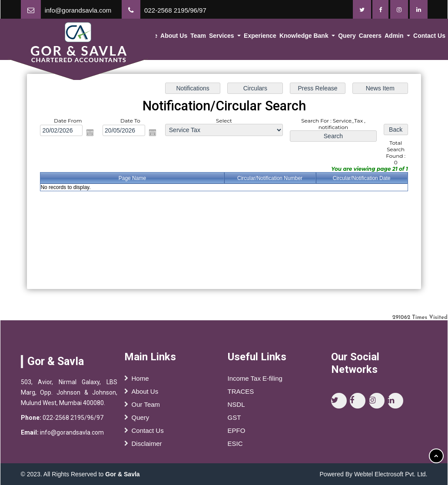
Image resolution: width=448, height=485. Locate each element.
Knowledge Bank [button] (308, 37)
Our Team (146, 407)
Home (156, 37)
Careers (372, 37)
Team (204, 37)
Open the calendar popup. (90, 133)
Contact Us (148, 433)
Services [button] (227, 37)
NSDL (236, 407)
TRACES (241, 394)
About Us (180, 37)
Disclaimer (147, 446)
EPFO (237, 433)
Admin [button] (396, 37)
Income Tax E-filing (255, 380)
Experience (264, 37)
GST (234, 420)
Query (350, 37)
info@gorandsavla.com (78, 10)
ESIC (235, 446)
